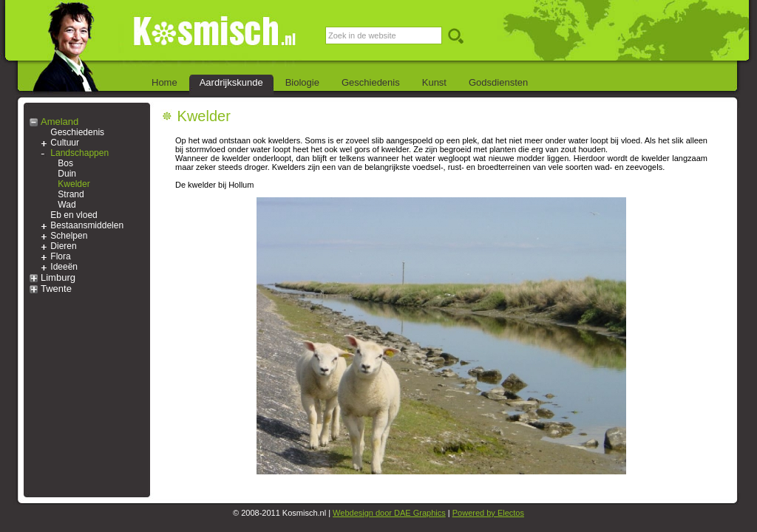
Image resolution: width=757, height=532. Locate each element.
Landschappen (79, 153)
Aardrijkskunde (231, 82)
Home (164, 82)
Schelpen (69, 236)
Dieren (63, 246)
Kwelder (74, 184)
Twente (56, 289)
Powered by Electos (488, 513)
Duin (67, 174)
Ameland (60, 122)
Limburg (58, 277)
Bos (65, 163)
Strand (71, 194)
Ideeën (64, 267)
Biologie (302, 82)
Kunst (434, 82)
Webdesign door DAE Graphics (389, 513)
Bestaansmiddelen (87, 225)
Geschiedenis (371, 82)
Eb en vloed (74, 215)
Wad (67, 205)
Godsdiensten (498, 82)
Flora (60, 256)
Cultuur (65, 143)
